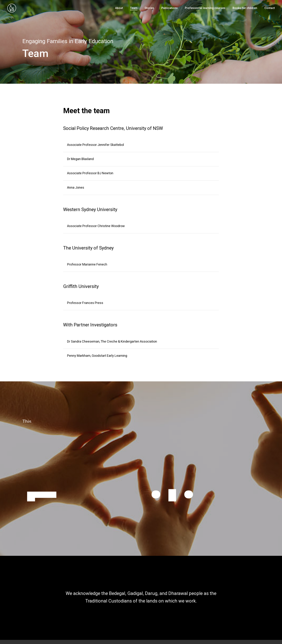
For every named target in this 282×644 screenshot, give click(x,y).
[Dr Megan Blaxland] (141, 159)
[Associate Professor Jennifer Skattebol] (141, 145)
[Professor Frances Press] (141, 303)
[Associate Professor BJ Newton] (141, 173)
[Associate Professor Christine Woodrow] (141, 226)
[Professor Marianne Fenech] (141, 265)
